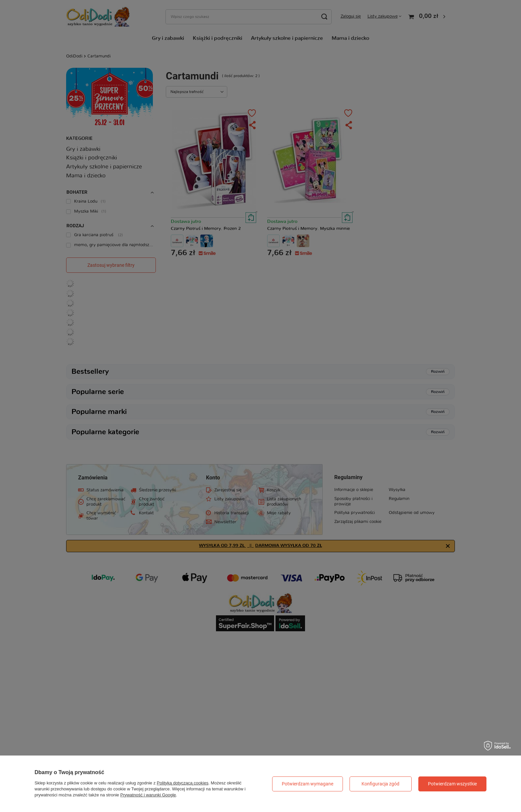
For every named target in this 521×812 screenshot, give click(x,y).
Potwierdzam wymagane (308, 784)
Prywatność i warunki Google (148, 795)
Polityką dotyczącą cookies (183, 783)
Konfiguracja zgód (380, 784)
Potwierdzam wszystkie (452, 784)
